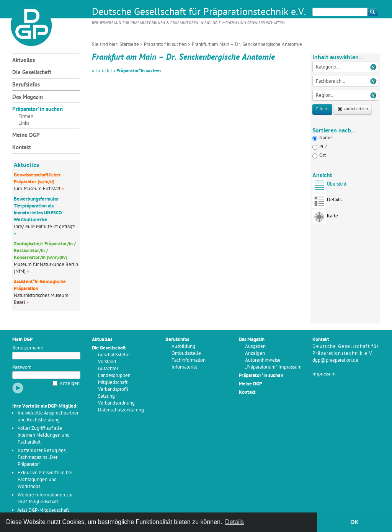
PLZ (320, 147)
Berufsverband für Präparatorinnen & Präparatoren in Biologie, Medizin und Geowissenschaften (188, 23)
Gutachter (108, 369)
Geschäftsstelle (114, 355)
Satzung (106, 396)
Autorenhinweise (263, 360)
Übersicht (329, 187)
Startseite (129, 45)
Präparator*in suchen (165, 45)
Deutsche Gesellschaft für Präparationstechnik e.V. (199, 13)
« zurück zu (126, 71)
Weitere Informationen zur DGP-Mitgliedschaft (45, 499)
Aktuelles (24, 61)
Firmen (26, 117)
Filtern (322, 109)
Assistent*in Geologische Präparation (40, 285)
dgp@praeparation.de (335, 360)
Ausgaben (255, 347)
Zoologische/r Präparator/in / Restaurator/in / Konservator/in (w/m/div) (45, 251)
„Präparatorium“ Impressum (273, 367)
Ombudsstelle (186, 353)
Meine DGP (26, 136)
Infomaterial (184, 367)
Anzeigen (70, 384)
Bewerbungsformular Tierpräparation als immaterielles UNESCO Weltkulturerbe (38, 210)
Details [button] (234, 522)
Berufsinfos (26, 85)
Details (327, 202)
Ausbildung (183, 347)
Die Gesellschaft (32, 73)
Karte (325, 218)
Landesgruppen (114, 376)
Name (322, 138)
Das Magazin (28, 97)
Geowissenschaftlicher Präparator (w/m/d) (37, 179)
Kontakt (22, 148)
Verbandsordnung (116, 403)
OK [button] (354, 522)
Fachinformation (189, 360)
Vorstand (107, 362)
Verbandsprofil (113, 389)
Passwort (21, 368)
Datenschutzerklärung (121, 410)
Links (24, 123)
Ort (319, 156)
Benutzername (28, 348)
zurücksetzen (353, 109)
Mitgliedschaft (113, 383)
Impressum (324, 374)
